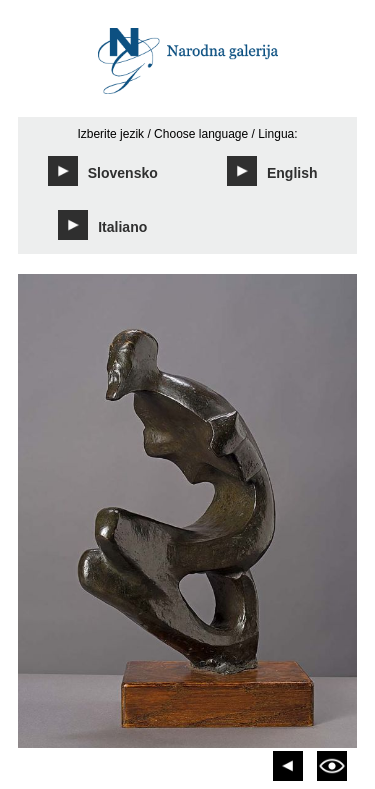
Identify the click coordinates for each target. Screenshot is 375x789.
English (272, 171)
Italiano (102, 225)
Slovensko (103, 171)
